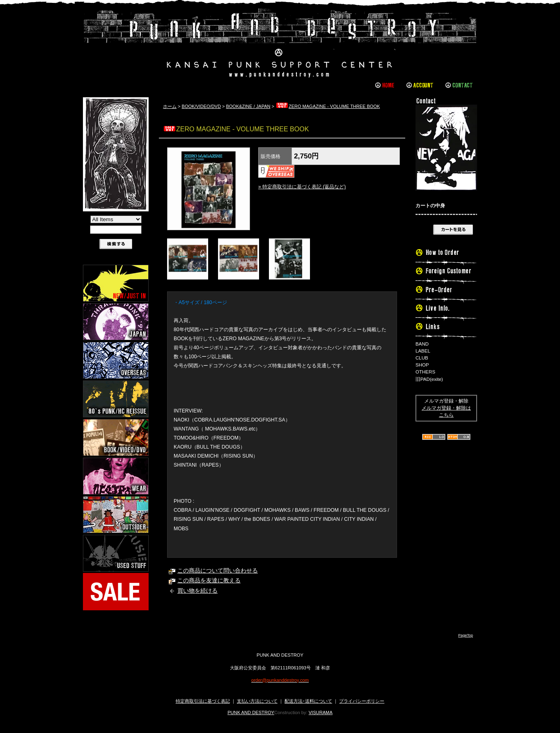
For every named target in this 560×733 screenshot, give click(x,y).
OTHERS (425, 372)
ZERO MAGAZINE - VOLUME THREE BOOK (328, 106)
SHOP (422, 365)
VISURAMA (321, 712)
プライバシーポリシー (362, 701)
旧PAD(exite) (429, 379)
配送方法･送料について (308, 701)
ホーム (170, 106)
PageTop (466, 635)
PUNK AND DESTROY (251, 712)
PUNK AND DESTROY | (280, 43)
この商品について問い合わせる (218, 571)
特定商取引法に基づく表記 (203, 701)
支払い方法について (257, 701)
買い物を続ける (197, 591)
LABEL (423, 351)
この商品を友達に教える (209, 581)
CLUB (422, 358)
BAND (422, 344)
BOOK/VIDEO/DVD (201, 106)
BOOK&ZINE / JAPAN (248, 106)
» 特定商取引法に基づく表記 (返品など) (302, 187)
